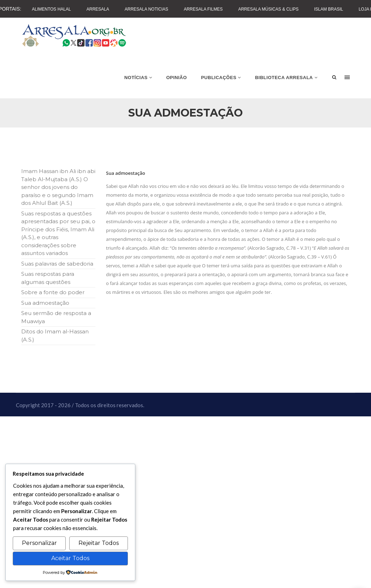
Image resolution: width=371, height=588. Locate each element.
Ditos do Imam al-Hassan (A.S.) (55, 335)
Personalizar (39, 543)
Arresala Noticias (146, 9)
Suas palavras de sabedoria (57, 264)
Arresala (98, 9)
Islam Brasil (329, 9)
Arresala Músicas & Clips (268, 9)
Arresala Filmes (203, 9)
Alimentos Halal (51, 9)
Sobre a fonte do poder (53, 292)
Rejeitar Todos (99, 543)
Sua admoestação (45, 303)
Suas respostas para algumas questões (48, 278)
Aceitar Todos (70, 558)
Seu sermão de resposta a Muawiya (56, 317)
